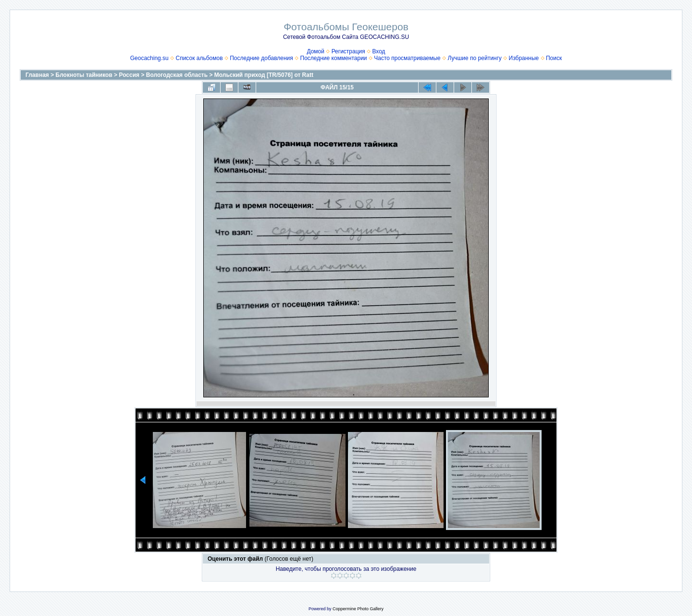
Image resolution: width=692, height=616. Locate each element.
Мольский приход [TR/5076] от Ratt (264, 75)
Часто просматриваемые (407, 58)
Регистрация (348, 51)
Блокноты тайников (84, 75)
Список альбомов (199, 58)
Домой (315, 51)
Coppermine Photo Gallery (358, 609)
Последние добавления (261, 58)
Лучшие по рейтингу (474, 58)
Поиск (554, 58)
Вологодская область (177, 75)
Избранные (524, 58)
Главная (37, 75)
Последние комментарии (334, 58)
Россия (129, 75)
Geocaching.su (149, 58)
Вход (378, 51)
